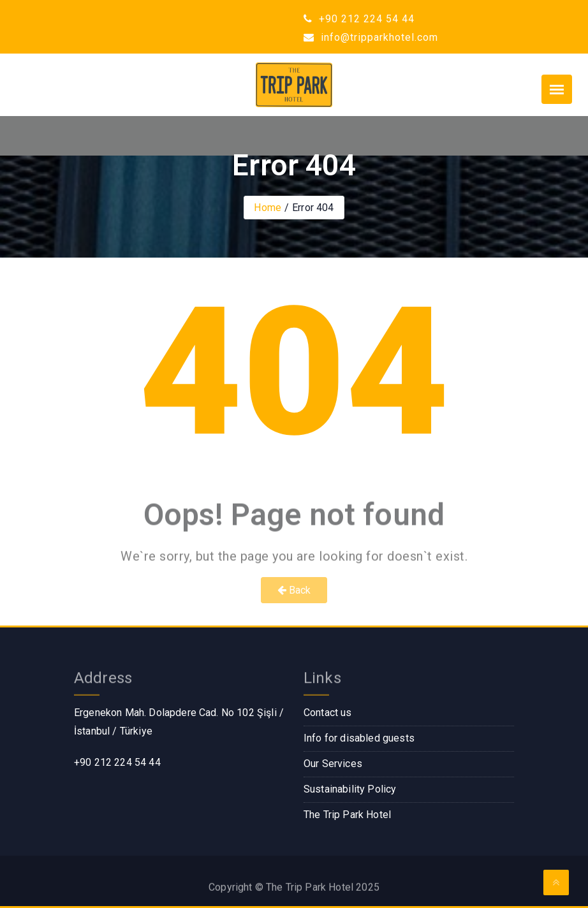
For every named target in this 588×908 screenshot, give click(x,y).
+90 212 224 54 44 (359, 19)
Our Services (333, 764)
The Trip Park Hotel (347, 815)
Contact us (328, 713)
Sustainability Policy (350, 789)
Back (294, 590)
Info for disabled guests (359, 738)
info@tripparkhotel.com (371, 37)
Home (268, 208)
